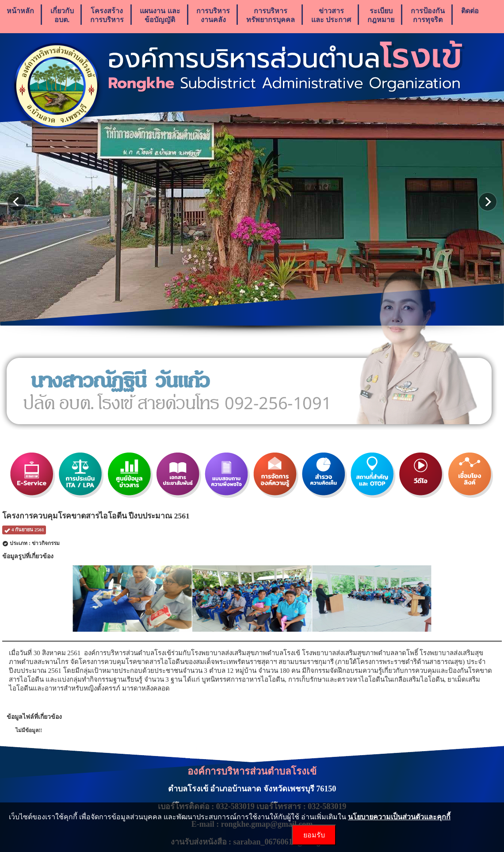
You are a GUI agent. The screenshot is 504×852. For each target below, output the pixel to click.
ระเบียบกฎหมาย (381, 15)
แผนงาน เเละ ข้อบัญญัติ (160, 15)
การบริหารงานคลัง (213, 15)
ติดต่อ (470, 15)
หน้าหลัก (20, 15)
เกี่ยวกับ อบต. (62, 15)
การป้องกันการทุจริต (428, 15)
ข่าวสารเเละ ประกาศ (331, 15)
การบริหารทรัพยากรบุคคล (271, 15)
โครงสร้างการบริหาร (107, 15)
